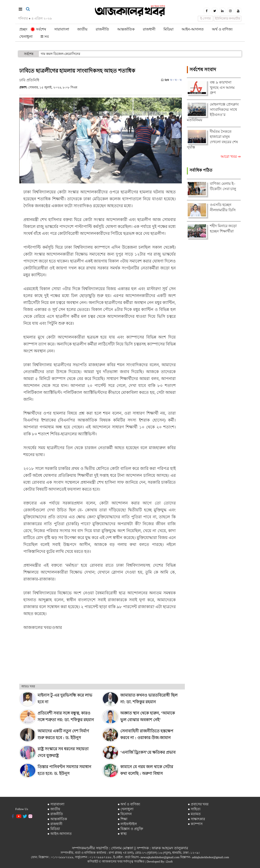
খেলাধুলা (26, 37)
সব (45, 37)
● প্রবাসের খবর (198, 804)
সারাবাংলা (62, 29)
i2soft (169, 861)
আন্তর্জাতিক (126, 29)
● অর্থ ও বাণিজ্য (129, 804)
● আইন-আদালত (59, 834)
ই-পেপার (205, 19)
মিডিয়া (168, 29)
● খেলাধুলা (126, 809)
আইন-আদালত (193, 29)
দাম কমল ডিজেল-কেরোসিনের (61, 54)
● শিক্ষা (123, 819)
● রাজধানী (55, 824)
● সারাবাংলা (56, 804)
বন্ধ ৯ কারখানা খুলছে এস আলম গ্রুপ (222, 88)
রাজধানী (149, 29)
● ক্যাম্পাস (195, 824)
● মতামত (194, 814)
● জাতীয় (54, 809)
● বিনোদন (125, 814)
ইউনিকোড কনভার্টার (228, 19)
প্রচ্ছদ (23, 29)
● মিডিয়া (54, 829)
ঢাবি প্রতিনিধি (29, 80)
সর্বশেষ (39, 29)
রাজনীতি (102, 29)
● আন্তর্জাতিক (57, 819)
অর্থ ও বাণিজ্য (222, 29)
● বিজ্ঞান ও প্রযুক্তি (130, 829)
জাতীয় (82, 29)
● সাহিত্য (194, 809)
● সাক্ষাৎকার (196, 819)
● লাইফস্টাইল (127, 824)
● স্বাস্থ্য (122, 834)
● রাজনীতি (55, 814)
